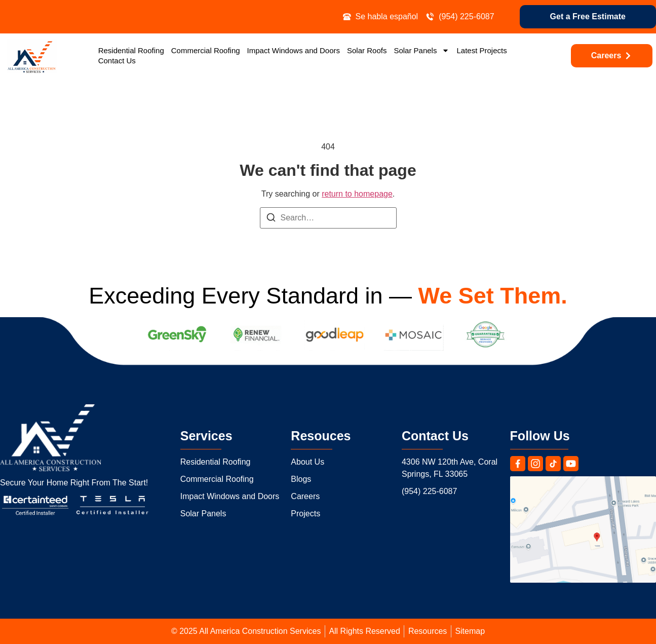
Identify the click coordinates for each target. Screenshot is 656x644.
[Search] (271, 219)
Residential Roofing (131, 50)
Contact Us (117, 61)
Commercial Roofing (206, 50)
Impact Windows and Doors (294, 50)
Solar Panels (421, 51)
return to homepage (357, 194)
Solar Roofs (367, 50)
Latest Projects (481, 50)
